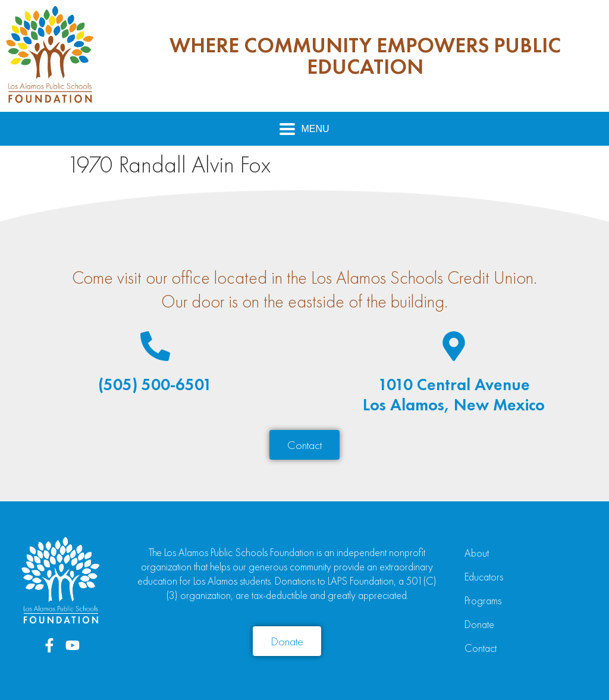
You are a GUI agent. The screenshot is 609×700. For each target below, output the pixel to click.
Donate (479, 624)
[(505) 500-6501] (155, 346)
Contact (481, 648)
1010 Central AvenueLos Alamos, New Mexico (454, 395)
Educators (484, 577)
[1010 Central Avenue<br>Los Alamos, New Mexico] (454, 346)
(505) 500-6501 (155, 384)
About (477, 553)
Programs (483, 600)
